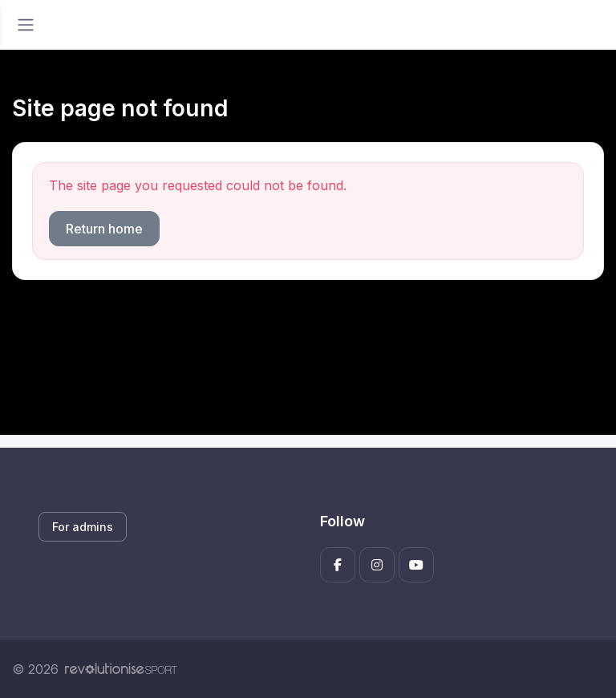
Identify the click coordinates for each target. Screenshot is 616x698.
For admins (83, 527)
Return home (104, 229)
